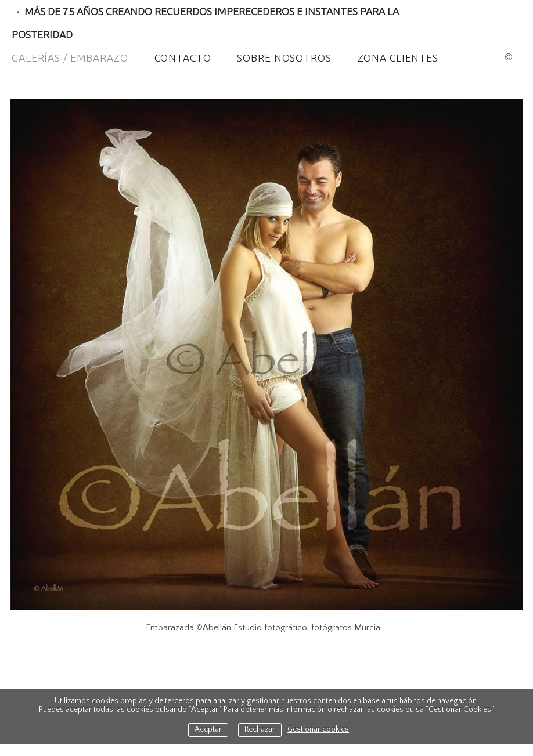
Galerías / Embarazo (70, 58)
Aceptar (208, 730)
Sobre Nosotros (284, 58)
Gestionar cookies (318, 730)
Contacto (183, 58)
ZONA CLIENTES (398, 58)
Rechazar (260, 730)
